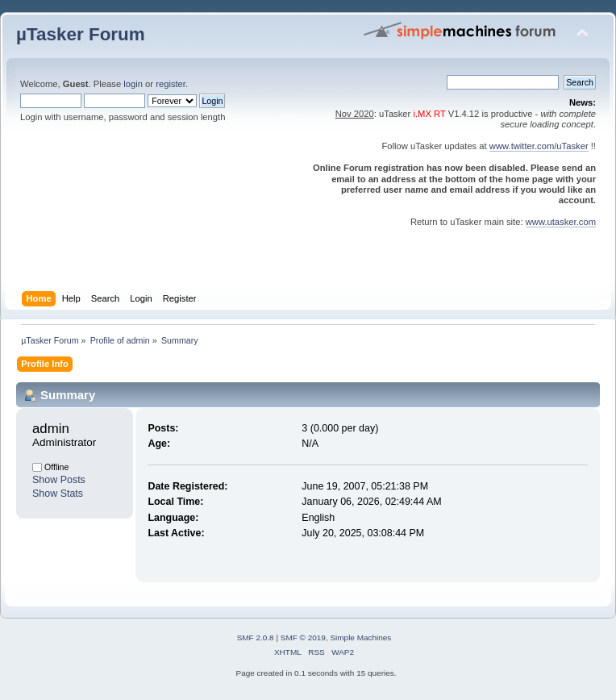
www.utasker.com (561, 222)
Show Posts (59, 480)
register (171, 84)
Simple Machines (360, 637)
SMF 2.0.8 (256, 637)
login (133, 84)
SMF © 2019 (303, 637)
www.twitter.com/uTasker (539, 146)
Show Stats (58, 494)
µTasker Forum (81, 34)
